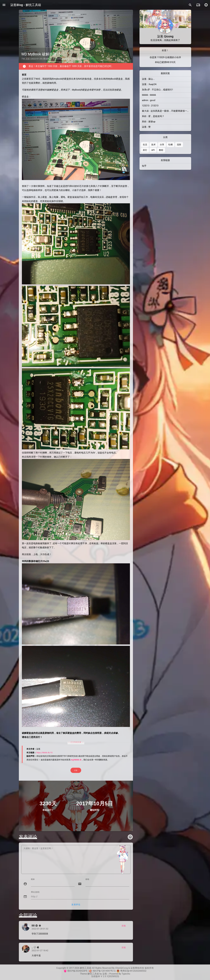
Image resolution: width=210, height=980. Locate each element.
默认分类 (72, 59)
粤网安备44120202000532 (133, 971)
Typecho (126, 974)
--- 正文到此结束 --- (76, 742)
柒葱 (105, 974)
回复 (124, 926)
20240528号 (81, 971)
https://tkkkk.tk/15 (44, 753)
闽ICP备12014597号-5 (104, 971)
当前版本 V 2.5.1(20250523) (105, 976)
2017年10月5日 (95, 803)
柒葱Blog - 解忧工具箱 (26, 5)
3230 (45, 803)
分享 (90, 59)
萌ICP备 (71, 971)
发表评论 (76, 905)
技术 (85, 59)
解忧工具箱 (93, 974)
